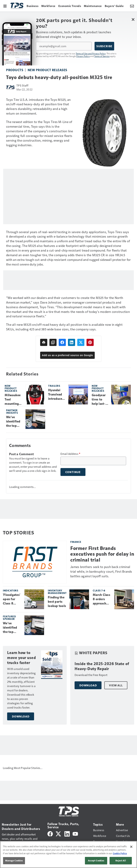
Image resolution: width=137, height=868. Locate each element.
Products (15, 70)
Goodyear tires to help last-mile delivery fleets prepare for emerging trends (100, 400)
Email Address (70, 454)
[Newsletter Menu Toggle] (132, 6)
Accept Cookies (96, 860)
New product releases (47, 70)
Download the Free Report (91, 675)
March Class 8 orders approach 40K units (102, 599)
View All (116, 685)
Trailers (54, 386)
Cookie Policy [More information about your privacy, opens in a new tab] (120, 853)
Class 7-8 (99, 590)
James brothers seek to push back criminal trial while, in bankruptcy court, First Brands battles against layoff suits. (101, 571)
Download (21, 716)
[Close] (131, 847)
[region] (68, 855)
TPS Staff (22, 85)
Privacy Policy (83, 56)
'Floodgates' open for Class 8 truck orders (12, 599)
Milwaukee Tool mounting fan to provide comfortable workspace (14, 400)
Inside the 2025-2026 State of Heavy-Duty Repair (102, 666)
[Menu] (5, 6)
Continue (73, 472)
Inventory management (57, 592)
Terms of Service (102, 56)
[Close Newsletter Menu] (133, 19)
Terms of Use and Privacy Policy (91, 53)
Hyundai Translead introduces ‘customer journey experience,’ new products (57, 395)
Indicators (11, 590)
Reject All (121, 860)
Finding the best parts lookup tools (57, 602)
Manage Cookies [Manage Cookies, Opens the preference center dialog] (14, 860)
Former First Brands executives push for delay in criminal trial (102, 554)
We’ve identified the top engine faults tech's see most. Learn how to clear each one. (14, 422)
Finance (76, 542)
